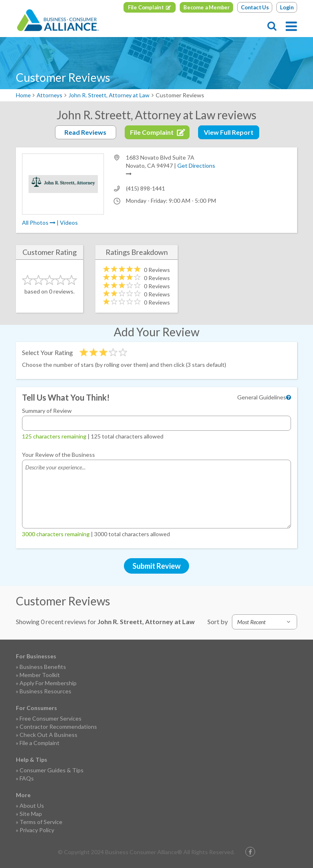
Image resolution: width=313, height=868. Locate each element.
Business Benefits (43, 667)
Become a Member (207, 7)
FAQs (27, 778)
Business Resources (45, 691)
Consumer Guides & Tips (52, 770)
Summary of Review (47, 411)
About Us (32, 806)
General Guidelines (262, 397)
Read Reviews (85, 132)
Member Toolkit (40, 675)
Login (287, 7)
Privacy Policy (37, 830)
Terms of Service (41, 822)
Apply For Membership (48, 683)
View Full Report (229, 132)
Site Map (31, 814)
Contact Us (255, 7)
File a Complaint (40, 743)
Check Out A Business (48, 735)
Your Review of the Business (58, 455)
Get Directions (196, 165)
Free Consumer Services (51, 718)
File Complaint (146, 7)
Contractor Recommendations (58, 727)
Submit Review (156, 566)
